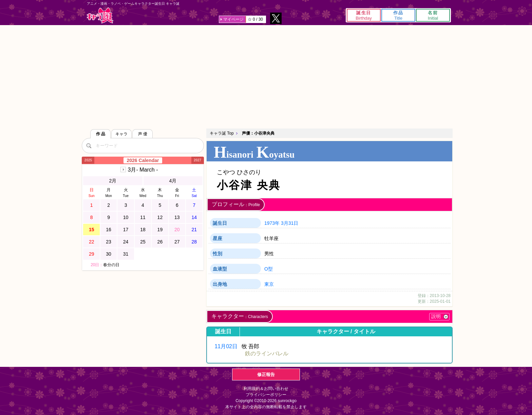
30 (109, 254)
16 (109, 230)
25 (143, 242)
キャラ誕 (100, 15)
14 (194, 217)
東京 (269, 284)
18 (143, 230)
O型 (269, 269)
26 (160, 242)
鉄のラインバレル (267, 353)
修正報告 (266, 374)
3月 (143, 170)
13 (177, 217)
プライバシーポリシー (266, 395)
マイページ (233, 19)
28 (194, 242)
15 (92, 230)
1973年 (272, 223)
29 (92, 254)
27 (177, 242)
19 (160, 230)
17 (126, 230)
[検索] (89, 145)
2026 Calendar (143, 160)
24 (126, 242)
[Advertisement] (266, 76)
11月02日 (226, 346)
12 (160, 217)
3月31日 (290, 223)
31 (126, 254)
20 (177, 230)
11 (143, 217)
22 (92, 242)
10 (126, 217)
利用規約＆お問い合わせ (266, 389)
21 (194, 230)
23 (109, 242)
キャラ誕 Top (222, 133)
